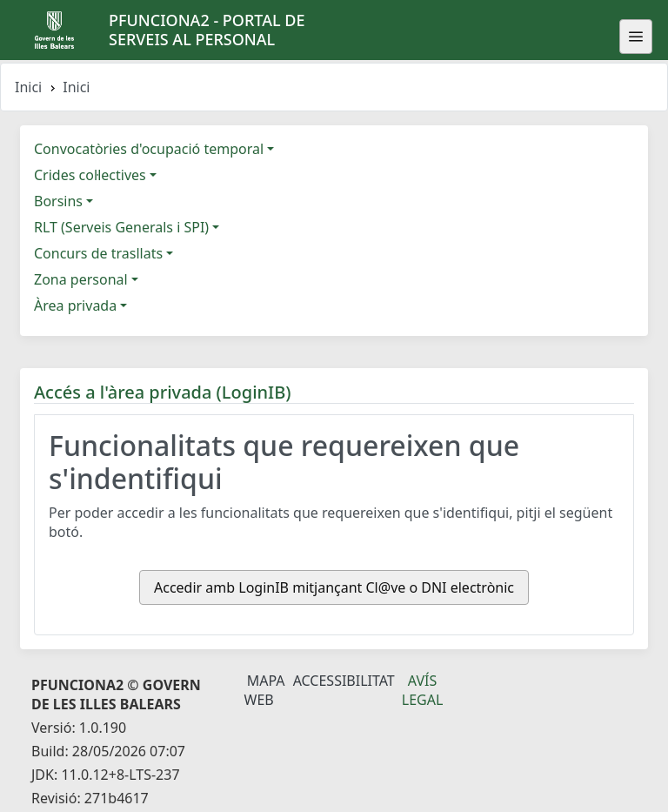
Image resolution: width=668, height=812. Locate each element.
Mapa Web (265, 690)
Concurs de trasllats (98, 253)
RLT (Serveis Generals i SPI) (121, 227)
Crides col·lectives (90, 175)
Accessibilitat (344, 681)
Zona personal (81, 279)
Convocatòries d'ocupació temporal (149, 149)
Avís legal (423, 690)
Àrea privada (75, 305)
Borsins (58, 201)
